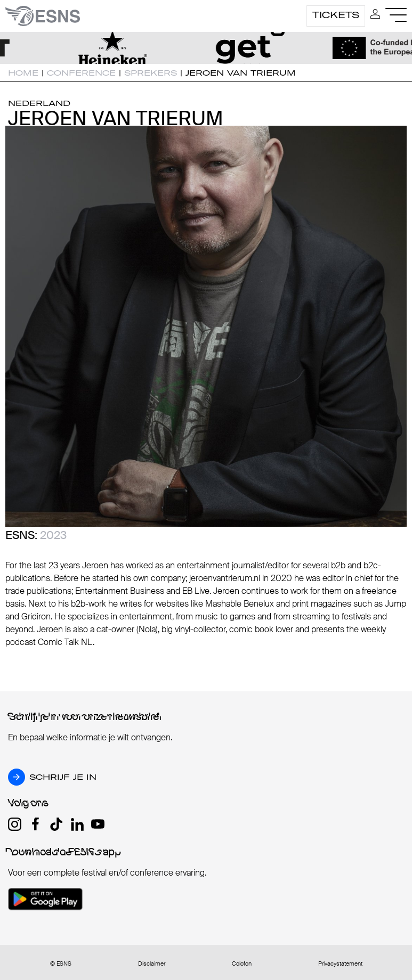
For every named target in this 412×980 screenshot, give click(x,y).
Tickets (336, 15)
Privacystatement (340, 964)
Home (23, 73)
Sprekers (151, 73)
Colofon (242, 964)
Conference (81, 73)
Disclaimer (152, 964)
